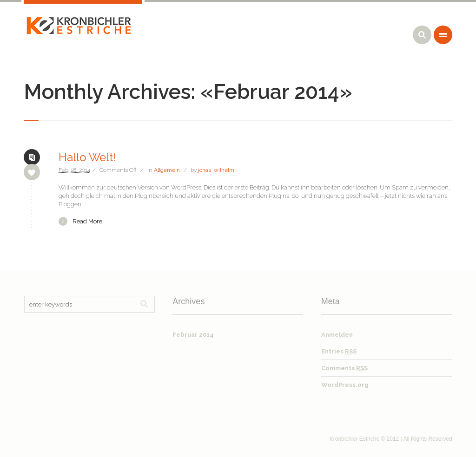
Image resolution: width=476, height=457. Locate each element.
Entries (339, 351)
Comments (344, 368)
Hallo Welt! (87, 157)
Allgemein (167, 170)
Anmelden (337, 335)
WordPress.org (345, 385)
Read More (87, 221)
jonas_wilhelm (216, 170)
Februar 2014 (193, 335)
